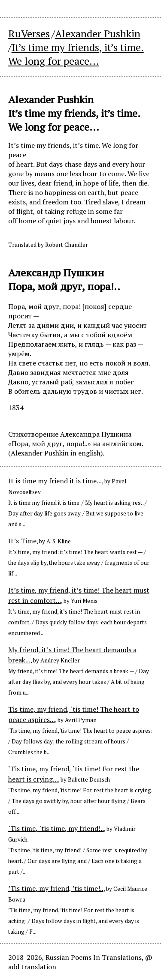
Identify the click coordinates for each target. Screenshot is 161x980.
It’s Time (22, 541)
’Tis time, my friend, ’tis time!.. (56, 888)
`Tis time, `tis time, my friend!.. (56, 828)
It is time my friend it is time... (55, 481)
